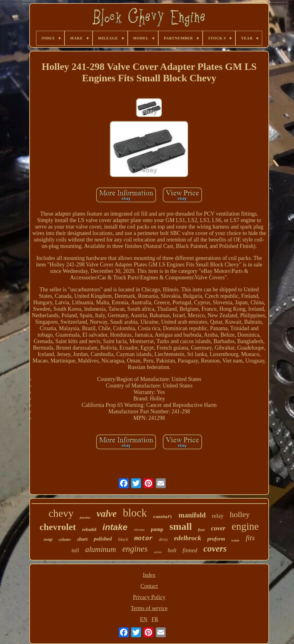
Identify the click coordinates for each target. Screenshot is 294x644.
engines (135, 549)
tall (75, 550)
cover (218, 528)
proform (216, 539)
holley (240, 514)
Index (149, 575)
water (236, 540)
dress (163, 539)
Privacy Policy (149, 597)
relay (218, 516)
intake (115, 527)
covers (215, 549)
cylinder (65, 540)
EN (144, 619)
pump (157, 529)
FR (155, 619)
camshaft (163, 517)
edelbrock (188, 538)
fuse (201, 530)
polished (103, 539)
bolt (172, 550)
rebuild (89, 529)
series (158, 552)
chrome (139, 530)
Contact (149, 586)
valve (107, 514)
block (135, 513)
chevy (61, 513)
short (82, 539)
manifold (192, 515)
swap (48, 539)
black (123, 539)
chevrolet (58, 527)
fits (250, 538)
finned (190, 550)
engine (245, 526)
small (181, 526)
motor (143, 539)
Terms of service (149, 608)
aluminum (101, 549)
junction (85, 518)
